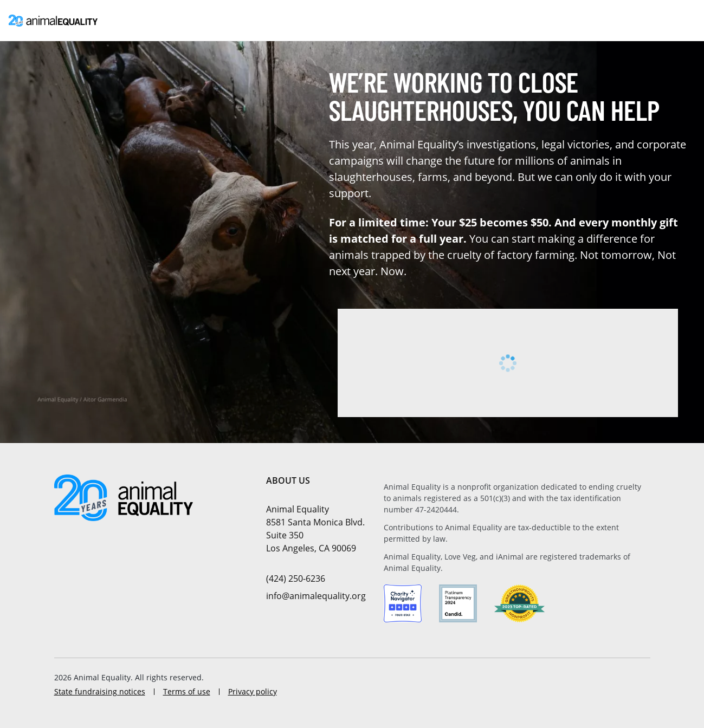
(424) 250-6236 (296, 578)
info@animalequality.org (316, 596)
